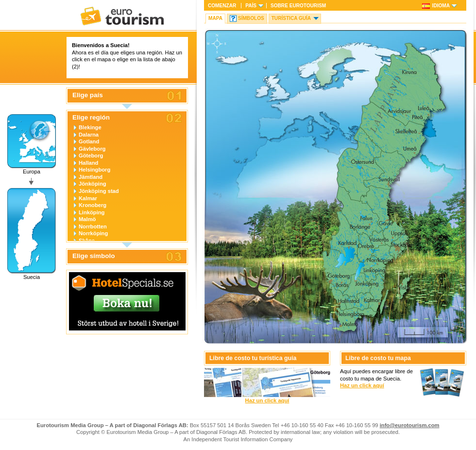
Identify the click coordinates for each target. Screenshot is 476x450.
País (251, 6)
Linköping (92, 212)
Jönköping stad (99, 191)
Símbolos (251, 18)
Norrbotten (93, 226)
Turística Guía (291, 18)
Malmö (87, 219)
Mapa (215, 18)
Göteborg (91, 156)
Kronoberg (93, 205)
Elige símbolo (93, 256)
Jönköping (93, 184)
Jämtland (91, 177)
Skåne (87, 241)
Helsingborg (94, 170)
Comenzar (222, 6)
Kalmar (88, 198)
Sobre (298, 6)
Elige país (88, 95)
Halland (88, 163)
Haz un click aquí (267, 400)
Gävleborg (92, 149)
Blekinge (90, 127)
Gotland (89, 141)
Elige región (91, 118)
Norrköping (93, 233)
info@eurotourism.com (410, 425)
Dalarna (89, 135)
